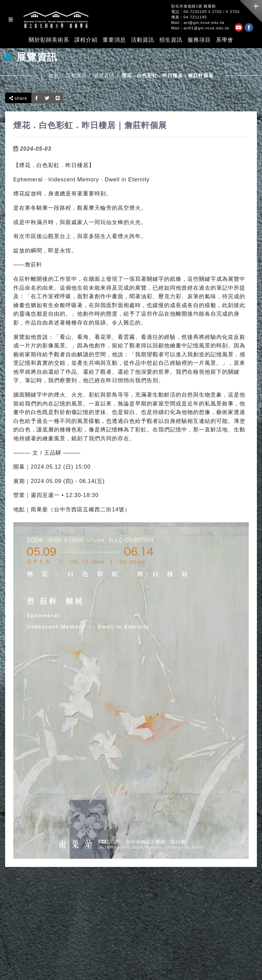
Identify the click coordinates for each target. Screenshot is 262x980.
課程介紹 (86, 40)
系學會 (225, 40)
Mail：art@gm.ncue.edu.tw (198, 23)
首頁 (54, 75)
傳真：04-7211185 (189, 17)
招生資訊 (171, 40)
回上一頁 (240, 98)
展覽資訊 (104, 75)
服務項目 (199, 40)
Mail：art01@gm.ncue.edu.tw (200, 28)
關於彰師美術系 (49, 40)
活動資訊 (143, 40)
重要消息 (114, 40)
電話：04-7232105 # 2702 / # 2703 (205, 12)
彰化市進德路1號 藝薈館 (194, 6)
